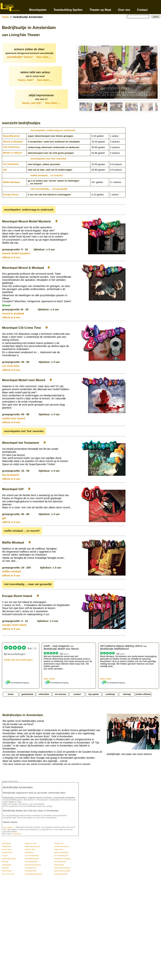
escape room (59, 843)
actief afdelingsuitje (32, 859)
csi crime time (11, 366)
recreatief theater (60, 862)
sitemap (127, 694)
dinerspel (5, 868)
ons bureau (60, 694)
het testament (11, 475)
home (5, 17)
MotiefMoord (12, 153)
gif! (4, 518)
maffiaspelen (7, 865)
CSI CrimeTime (11, 147)
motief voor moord (14, 418)
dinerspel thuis (7, 852)
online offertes (143, 694)
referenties (44, 694)
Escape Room (11, 195)
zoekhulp (110, 694)
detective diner (30, 849)
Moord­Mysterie (11, 136)
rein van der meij (8, 874)
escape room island (14, 625)
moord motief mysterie (16, 253)
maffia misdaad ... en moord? (47, 175)
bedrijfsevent (7, 846)
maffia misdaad (12, 571)
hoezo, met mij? (41, 103)
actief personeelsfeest (33, 865)
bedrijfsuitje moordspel (62, 859)
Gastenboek (17, 834)
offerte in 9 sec (11, 257)
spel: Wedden (8, 827)
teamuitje (5, 862)
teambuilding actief (9, 859)
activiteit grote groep (61, 846)
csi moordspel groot (61, 856)
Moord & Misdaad (13, 142)
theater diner (59, 849)
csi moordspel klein (32, 856)
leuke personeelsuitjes (62, 868)
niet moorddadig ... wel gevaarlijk (49, 189)
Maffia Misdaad (11, 182)
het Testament (11, 164)
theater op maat (30, 843)
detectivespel (7, 871)
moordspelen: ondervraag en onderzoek (53, 130)
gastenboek (88, 92)
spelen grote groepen (32, 846)
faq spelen (94, 694)
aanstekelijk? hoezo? (29, 57)
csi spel (5, 856)
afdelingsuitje (59, 865)
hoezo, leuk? (35, 80)
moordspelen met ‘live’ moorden (48, 159)
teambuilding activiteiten (34, 874)
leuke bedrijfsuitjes (61, 874)
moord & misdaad (13, 314)
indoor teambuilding (61, 852)
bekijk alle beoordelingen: (18, 660)
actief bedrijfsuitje (31, 862)
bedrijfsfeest (29, 852)
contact (77, 694)
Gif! (5, 170)
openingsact (6, 843)
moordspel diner (31, 868)
